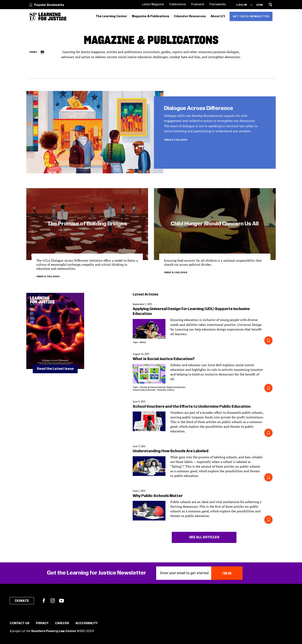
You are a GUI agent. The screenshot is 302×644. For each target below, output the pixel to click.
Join (259, 5)
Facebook (44, 601)
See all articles (204, 537)
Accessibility (87, 623)
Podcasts (198, 4)
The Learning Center (111, 16)
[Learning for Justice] (52, 17)
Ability (143, 342)
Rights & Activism (176, 387)
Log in (242, 5)
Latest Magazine (153, 4)
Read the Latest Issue (55, 369)
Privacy (42, 623)
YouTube (61, 601)
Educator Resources (190, 16)
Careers (62, 623)
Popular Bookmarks (49, 5)
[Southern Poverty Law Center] (33, 17)
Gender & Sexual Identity (153, 387)
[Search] (270, 5)
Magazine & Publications (151, 16)
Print (33, 52)
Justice (171, 390)
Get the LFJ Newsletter (251, 16)
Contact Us (20, 623)
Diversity (162, 390)
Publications (178, 4)
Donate (22, 601)
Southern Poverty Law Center (54, 631)
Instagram (53, 601)
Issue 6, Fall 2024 (176, 140)
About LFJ (218, 16)
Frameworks (218, 4)
